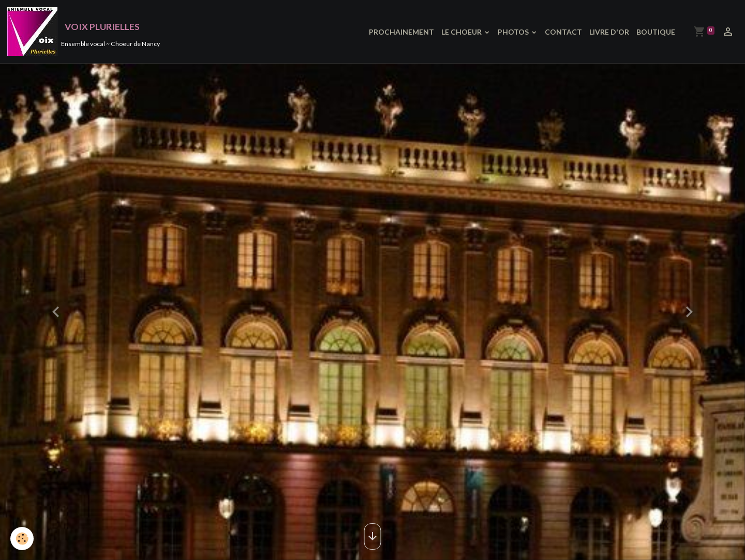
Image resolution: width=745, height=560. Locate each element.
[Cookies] (22, 539)
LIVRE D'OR (609, 32)
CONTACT (563, 32)
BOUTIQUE (656, 32)
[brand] (84, 32)
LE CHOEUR (462, 32)
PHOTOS (514, 32)
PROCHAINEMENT (401, 32)
